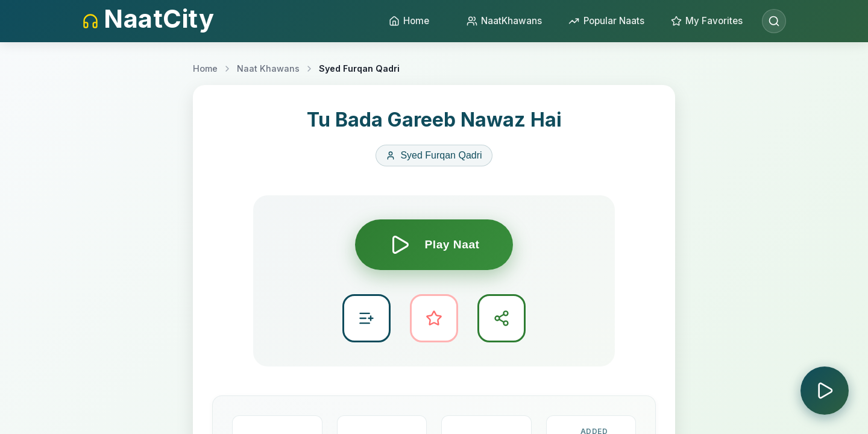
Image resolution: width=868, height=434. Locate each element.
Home (205, 68)
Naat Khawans (268, 68)
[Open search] (774, 21)
